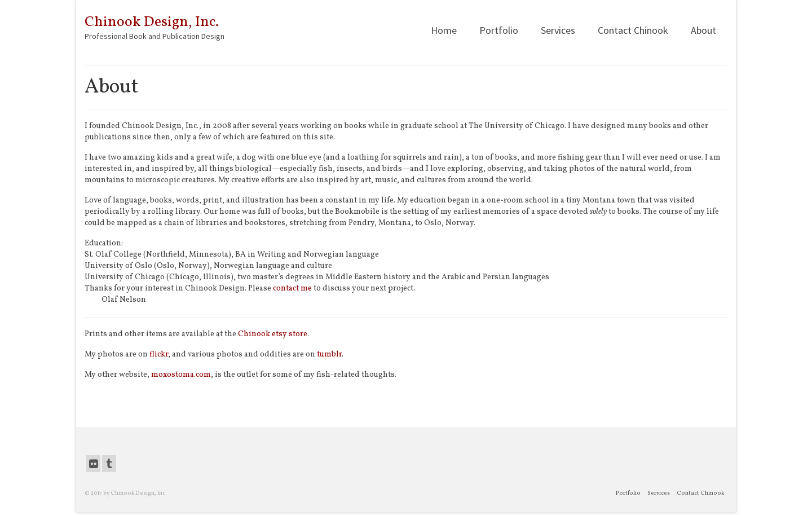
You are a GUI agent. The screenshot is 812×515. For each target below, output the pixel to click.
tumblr (329, 355)
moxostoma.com (181, 375)
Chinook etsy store (273, 334)
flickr (159, 355)
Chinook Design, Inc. (152, 22)
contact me (292, 289)
